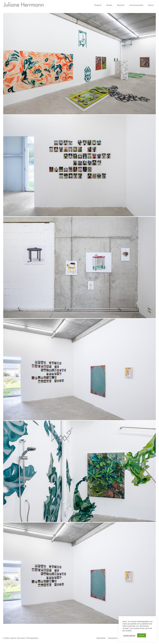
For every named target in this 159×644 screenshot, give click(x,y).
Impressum (113, 638)
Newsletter (101, 638)
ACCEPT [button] (142, 635)
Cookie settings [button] (129, 635)
